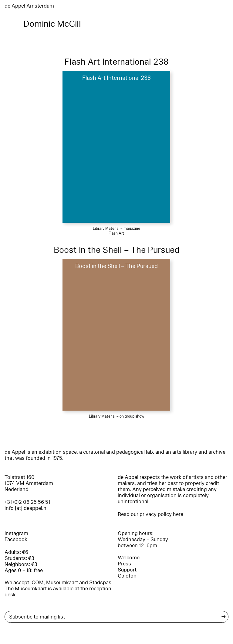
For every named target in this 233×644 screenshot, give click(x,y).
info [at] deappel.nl (26, 508)
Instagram (16, 533)
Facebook (16, 539)
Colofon (127, 576)
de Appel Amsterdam (29, 6)
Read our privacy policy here (150, 514)
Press (124, 564)
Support (127, 570)
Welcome (129, 558)
